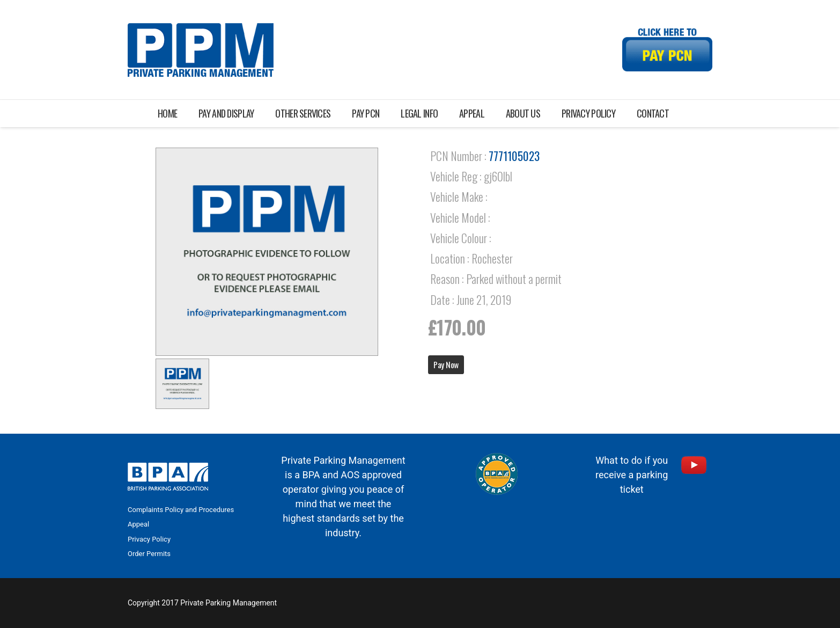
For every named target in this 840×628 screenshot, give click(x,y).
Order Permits (149, 554)
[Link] (201, 50)
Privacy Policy (149, 539)
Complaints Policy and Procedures (181, 510)
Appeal (138, 524)
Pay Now (446, 364)
